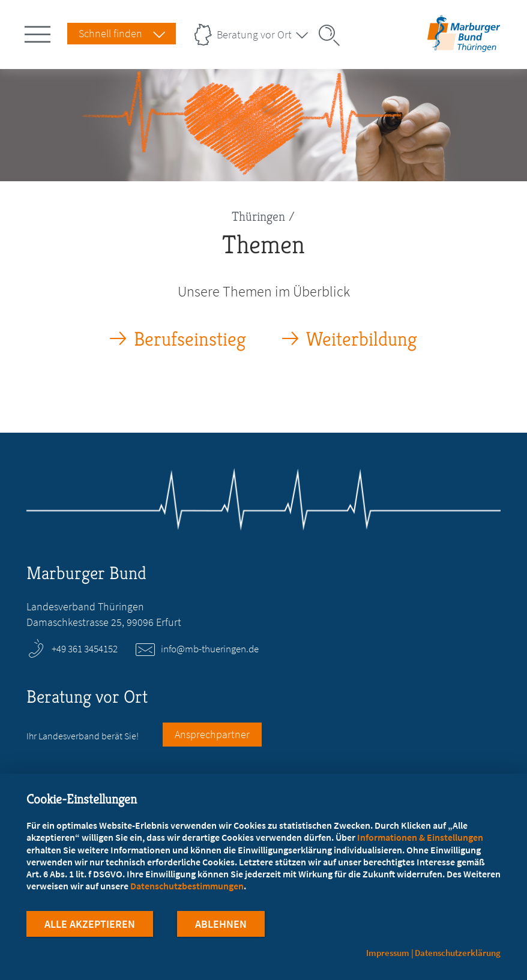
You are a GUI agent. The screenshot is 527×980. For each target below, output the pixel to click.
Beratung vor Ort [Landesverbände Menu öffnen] (254, 35)
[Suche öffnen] (333, 35)
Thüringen (258, 216)
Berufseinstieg (190, 339)
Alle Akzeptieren (90, 925)
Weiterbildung (362, 339)
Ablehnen (221, 925)
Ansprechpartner (212, 734)
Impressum (388, 953)
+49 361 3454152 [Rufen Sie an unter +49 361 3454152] (85, 649)
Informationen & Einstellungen (420, 838)
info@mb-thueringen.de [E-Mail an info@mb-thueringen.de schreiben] (210, 649)
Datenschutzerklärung (458, 953)
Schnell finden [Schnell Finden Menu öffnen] (110, 33)
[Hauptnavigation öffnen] (40, 32)
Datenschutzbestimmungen (187, 887)
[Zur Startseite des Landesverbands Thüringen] (462, 44)
